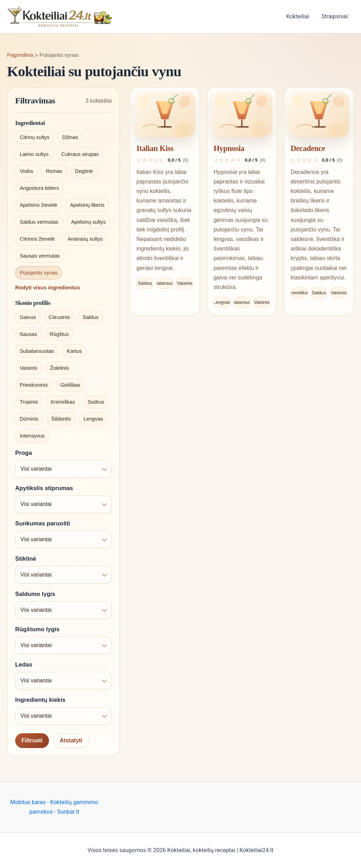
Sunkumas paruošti (43, 523)
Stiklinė (26, 559)
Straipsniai (335, 16)
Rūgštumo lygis (37, 629)
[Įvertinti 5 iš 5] (162, 160)
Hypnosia (229, 148)
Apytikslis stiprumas (44, 488)
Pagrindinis (20, 55)
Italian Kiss (155, 148)
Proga (24, 453)
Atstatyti (71, 740)
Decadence (308, 148)
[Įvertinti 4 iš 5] (156, 160)
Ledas (24, 665)
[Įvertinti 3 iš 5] (151, 160)
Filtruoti (32, 740)
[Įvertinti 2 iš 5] (145, 160)
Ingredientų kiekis (40, 700)
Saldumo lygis (35, 594)
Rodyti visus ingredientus (48, 287)
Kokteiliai (299, 16)
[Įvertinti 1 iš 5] (139, 160)
